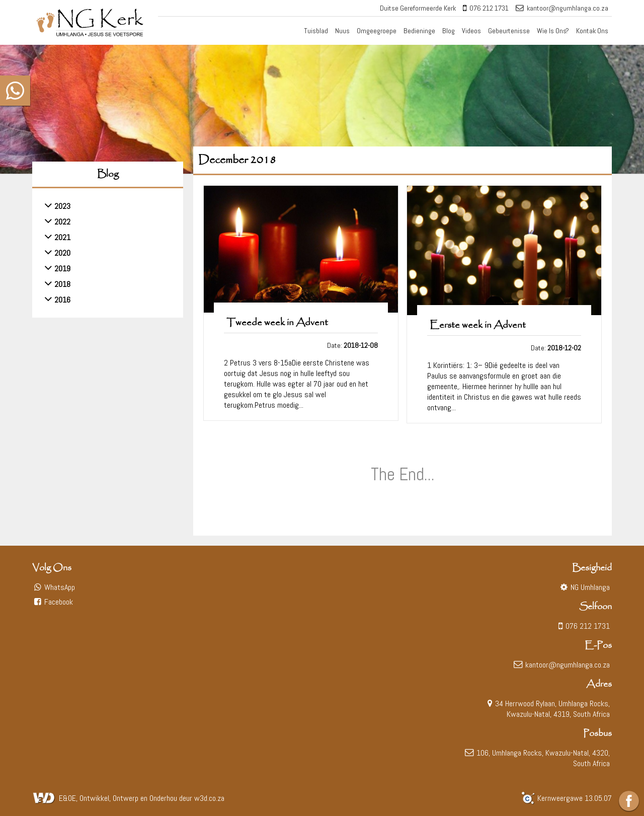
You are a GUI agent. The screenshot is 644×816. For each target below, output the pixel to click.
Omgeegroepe (377, 31)
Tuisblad (316, 31)
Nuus (342, 31)
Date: (352, 345)
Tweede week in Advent (277, 323)
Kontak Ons (592, 31)
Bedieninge (419, 31)
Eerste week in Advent (478, 325)
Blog (449, 31)
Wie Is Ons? (553, 31)
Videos (471, 31)
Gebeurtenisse (509, 31)
